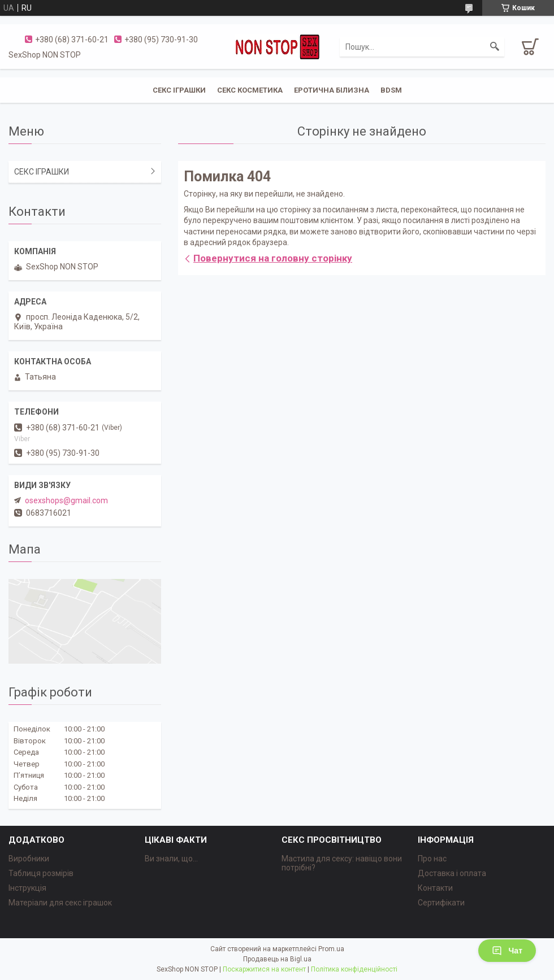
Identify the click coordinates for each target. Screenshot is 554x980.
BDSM (391, 90)
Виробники (29, 859)
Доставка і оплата (452, 873)
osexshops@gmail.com (66, 500)
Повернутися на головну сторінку (273, 258)
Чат (507, 951)
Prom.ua (331, 949)
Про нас (432, 859)
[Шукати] (495, 47)
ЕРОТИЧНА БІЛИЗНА (332, 90)
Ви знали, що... (171, 859)
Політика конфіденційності (354, 969)
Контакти (435, 888)
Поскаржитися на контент (264, 969)
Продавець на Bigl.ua (277, 959)
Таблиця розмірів (41, 873)
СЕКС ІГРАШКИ (179, 90)
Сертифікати (441, 903)
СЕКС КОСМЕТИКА (250, 90)
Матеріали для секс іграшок (60, 903)
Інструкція (27, 888)
